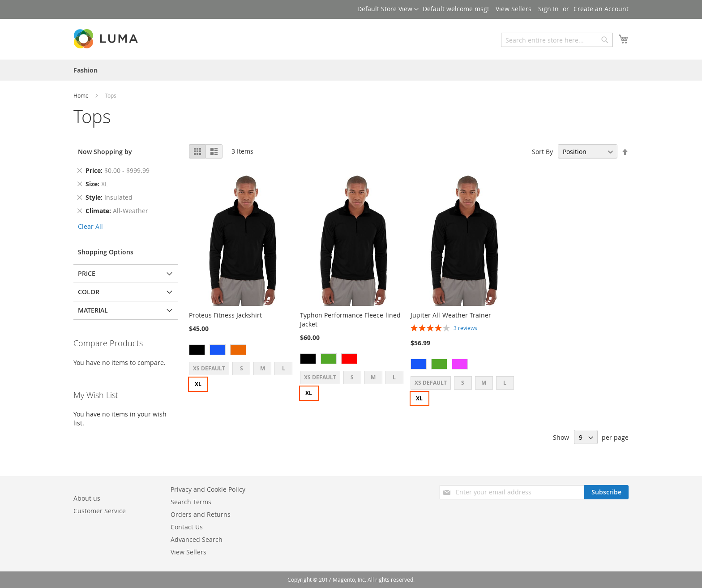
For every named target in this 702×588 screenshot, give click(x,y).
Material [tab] (93, 310)
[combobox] (557, 40)
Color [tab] (89, 292)
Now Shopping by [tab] (105, 152)
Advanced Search (197, 539)
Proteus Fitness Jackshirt (225, 315)
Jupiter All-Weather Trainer (451, 315)
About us (87, 498)
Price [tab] (87, 273)
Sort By (542, 152)
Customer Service (100, 511)
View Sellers (514, 9)
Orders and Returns (201, 514)
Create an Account (601, 9)
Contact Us (187, 527)
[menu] (351, 70)
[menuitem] (86, 70)
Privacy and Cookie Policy (208, 489)
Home (82, 95)
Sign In (548, 9)
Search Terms (191, 502)
